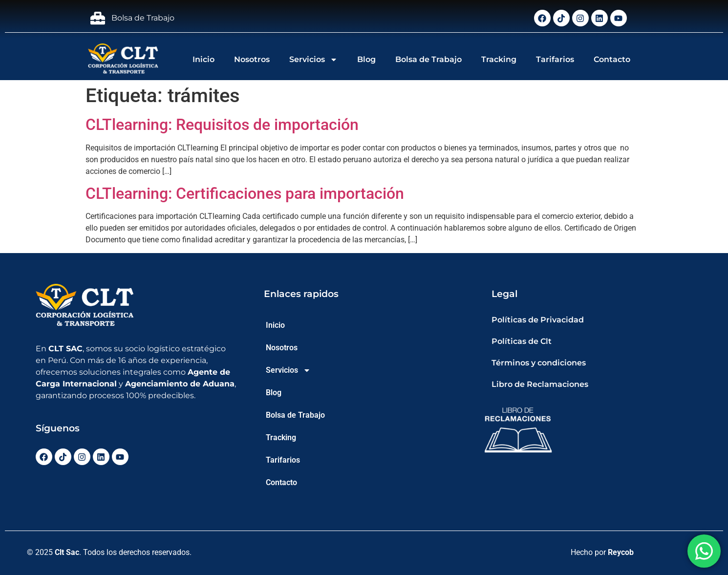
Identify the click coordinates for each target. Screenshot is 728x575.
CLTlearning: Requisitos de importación (222, 125)
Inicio (203, 59)
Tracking (499, 59)
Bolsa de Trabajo (428, 59)
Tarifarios (555, 59)
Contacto (612, 59)
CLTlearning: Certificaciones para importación (245, 193)
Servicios (313, 60)
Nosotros (252, 59)
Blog (366, 59)
